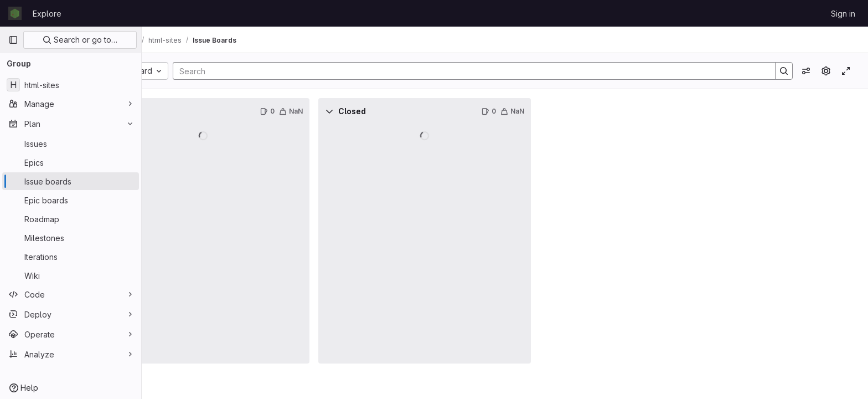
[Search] (498, 71)
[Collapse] (166, 111)
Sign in (843, 14)
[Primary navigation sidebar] (13, 40)
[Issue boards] (71, 181)
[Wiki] (71, 275)
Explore (47, 14)
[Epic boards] (71, 200)
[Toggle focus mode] (846, 71)
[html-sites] (71, 85)
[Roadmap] (71, 219)
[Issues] (71, 144)
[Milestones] (71, 238)
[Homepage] (15, 13)
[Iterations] (71, 257)
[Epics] (71, 162)
